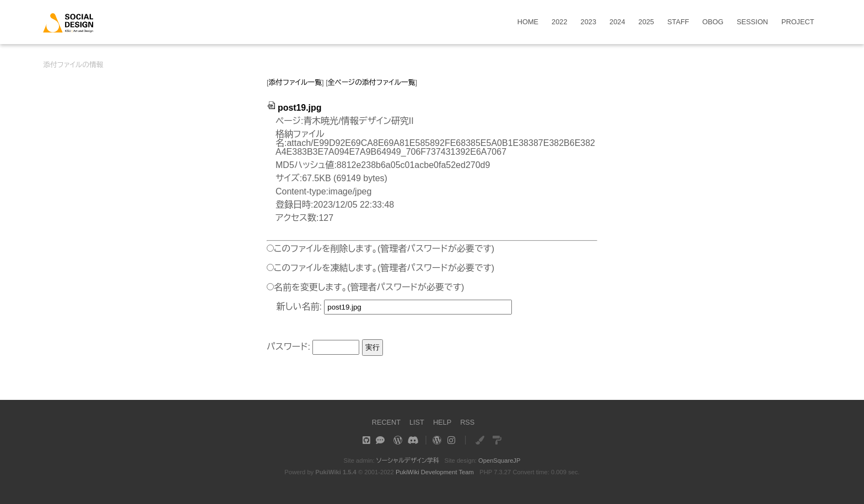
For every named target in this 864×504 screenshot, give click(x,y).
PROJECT (798, 22)
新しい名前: (299, 307)
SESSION (752, 22)
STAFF (678, 22)
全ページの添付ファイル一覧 (372, 82)
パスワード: (288, 347)
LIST (417, 422)
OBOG (713, 22)
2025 (646, 22)
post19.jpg (294, 108)
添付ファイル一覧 (296, 82)
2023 (588, 22)
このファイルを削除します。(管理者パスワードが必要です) (384, 249)
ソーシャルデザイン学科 (407, 460)
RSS (467, 422)
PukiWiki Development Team (435, 472)
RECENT (386, 422)
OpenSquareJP (499, 460)
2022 (559, 22)
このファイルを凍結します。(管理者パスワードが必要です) (384, 268)
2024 (617, 22)
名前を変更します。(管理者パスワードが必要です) (369, 287)
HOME (528, 22)
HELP (442, 422)
